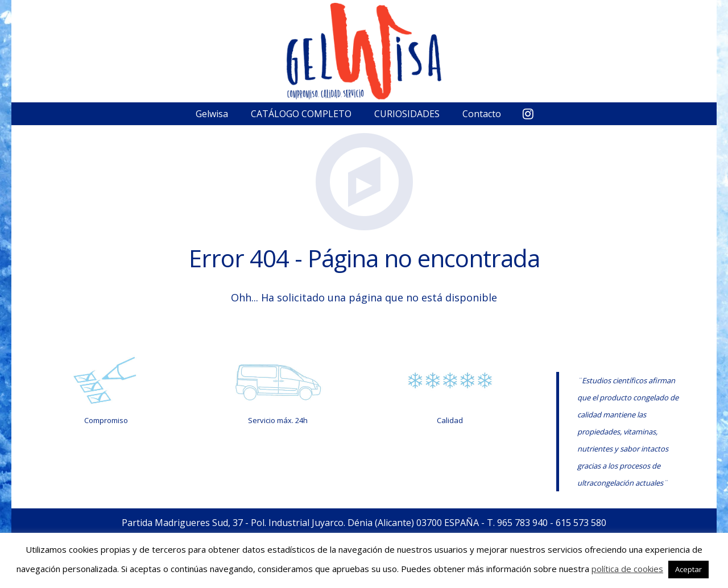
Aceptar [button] (688, 569)
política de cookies (627, 569)
